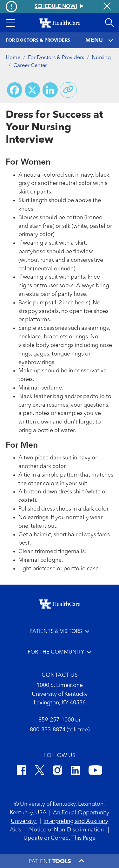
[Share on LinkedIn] (50, 90)
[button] (10, 23)
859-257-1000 (56, 720)
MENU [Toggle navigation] (99, 41)
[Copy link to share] (68, 90)
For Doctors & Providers (56, 58)
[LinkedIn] (75, 771)
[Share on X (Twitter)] (32, 90)
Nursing (101, 58)
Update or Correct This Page (60, 838)
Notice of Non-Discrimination (67, 830)
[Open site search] (109, 23)
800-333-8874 (48, 730)
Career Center (30, 66)
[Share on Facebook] (15, 90)
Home (13, 58)
